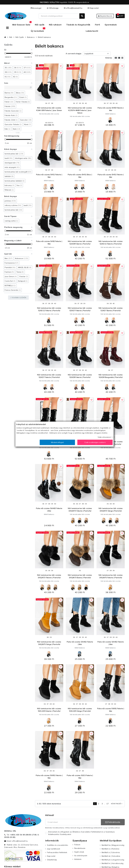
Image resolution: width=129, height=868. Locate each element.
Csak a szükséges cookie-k (95, 442)
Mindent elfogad (57, 442)
